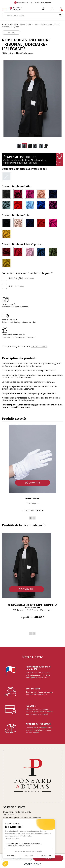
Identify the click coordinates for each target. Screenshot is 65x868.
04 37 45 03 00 (13, 815)
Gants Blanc (32, 498)
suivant (48, 858)
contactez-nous (39, 347)
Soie (13, 286)
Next (34, 518)
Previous (30, 518)
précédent (17, 858)
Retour (9, 33)
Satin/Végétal (18, 278)
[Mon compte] (52, 9)
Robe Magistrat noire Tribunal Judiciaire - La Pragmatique (33, 606)
